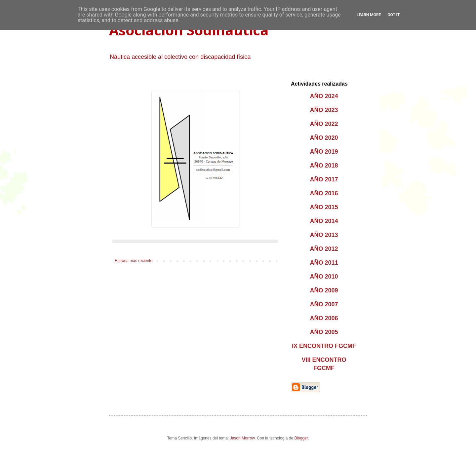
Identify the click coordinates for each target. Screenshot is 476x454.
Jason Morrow (242, 438)
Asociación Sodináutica (189, 30)
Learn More (369, 15)
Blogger (301, 438)
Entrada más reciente (134, 261)
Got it (394, 15)
